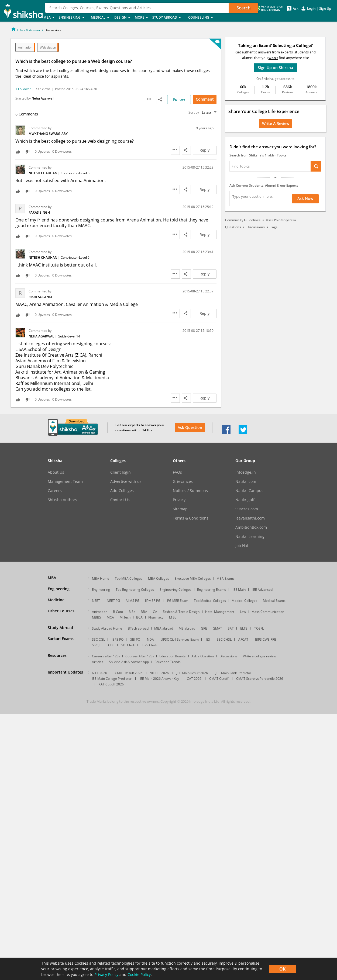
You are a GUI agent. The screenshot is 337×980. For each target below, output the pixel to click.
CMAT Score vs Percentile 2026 (260, 679)
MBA (49, 18)
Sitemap (180, 509)
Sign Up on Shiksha (275, 68)
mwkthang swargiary (48, 134)
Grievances (183, 482)
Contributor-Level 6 (75, 173)
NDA (150, 639)
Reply (205, 150)
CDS (111, 645)
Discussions (256, 227)
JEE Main (239, 590)
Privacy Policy (106, 974)
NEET (96, 601)
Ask (296, 9)
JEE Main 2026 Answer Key (159, 679)
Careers (55, 491)
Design (123, 18)
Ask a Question (203, 656)
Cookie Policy (139, 974)
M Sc (173, 617)
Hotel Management (220, 612)
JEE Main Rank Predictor (233, 673)
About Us (56, 472)
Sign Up (325, 9)
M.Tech (125, 617)
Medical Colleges (244, 601)
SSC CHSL (224, 639)
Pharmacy (156, 617)
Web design (48, 47)
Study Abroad (169, 18)
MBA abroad (164, 628)
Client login (121, 472)
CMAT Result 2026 (129, 673)
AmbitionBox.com (251, 527)
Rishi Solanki (40, 297)
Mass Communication (268, 612)
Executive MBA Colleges (193, 578)
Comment (205, 99)
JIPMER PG (153, 601)
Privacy (179, 500)
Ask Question (190, 427)
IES (208, 639)
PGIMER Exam (178, 601)
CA (155, 612)
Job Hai (242, 546)
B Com (118, 612)
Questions (233, 227)
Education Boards (173, 656)
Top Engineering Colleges (135, 590)
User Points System (281, 220)
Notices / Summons (190, 491)
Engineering (73, 18)
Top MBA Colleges (129, 578)
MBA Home (101, 578)
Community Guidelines (243, 220)
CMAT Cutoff (219, 679)
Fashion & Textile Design (181, 612)
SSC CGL (98, 639)
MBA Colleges (159, 578)
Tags (274, 227)
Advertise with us (126, 482)
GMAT (217, 628)
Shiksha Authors (62, 500)
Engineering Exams (212, 590)
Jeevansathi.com (250, 518)
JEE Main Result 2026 (192, 673)
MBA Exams (226, 578)
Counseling (202, 18)
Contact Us (120, 500)
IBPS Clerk (149, 645)
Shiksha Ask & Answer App (129, 662)
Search (243, 8)
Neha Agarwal (42, 98)
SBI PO (135, 639)
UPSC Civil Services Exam (180, 639)
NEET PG (113, 601)
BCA (139, 617)
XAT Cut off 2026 (111, 684)
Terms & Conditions (191, 518)
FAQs (177, 472)
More (142, 18)
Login (311, 9)
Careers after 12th (106, 656)
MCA (110, 617)
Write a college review (259, 656)
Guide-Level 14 (69, 336)
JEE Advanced (262, 590)
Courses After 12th (140, 656)
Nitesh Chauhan (43, 173)
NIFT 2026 (99, 673)
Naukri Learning (250, 537)
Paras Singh (39, 212)
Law (243, 612)
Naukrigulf (245, 500)
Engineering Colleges (176, 590)
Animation (25, 47)
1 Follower (23, 89)
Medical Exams (274, 601)
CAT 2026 (194, 679)
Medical (101, 18)
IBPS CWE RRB (266, 639)
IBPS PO (118, 639)
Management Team (65, 482)
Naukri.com (246, 482)
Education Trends (168, 662)
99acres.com (247, 509)
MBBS (97, 617)
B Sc (132, 612)
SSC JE (97, 645)
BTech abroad (138, 628)
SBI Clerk (128, 645)
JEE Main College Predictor (112, 679)
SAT (231, 628)
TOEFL (259, 628)
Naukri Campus (249, 491)
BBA (144, 612)
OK (282, 969)
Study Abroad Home (107, 628)
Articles (98, 662)
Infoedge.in (246, 472)
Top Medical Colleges (210, 601)
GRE (204, 628)
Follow (179, 99)
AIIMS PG (133, 601)
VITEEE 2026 (159, 673)
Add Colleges (122, 491)
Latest (207, 112)
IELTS (243, 628)
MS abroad (187, 628)
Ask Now (305, 198)
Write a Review (276, 123)
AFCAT (243, 639)
